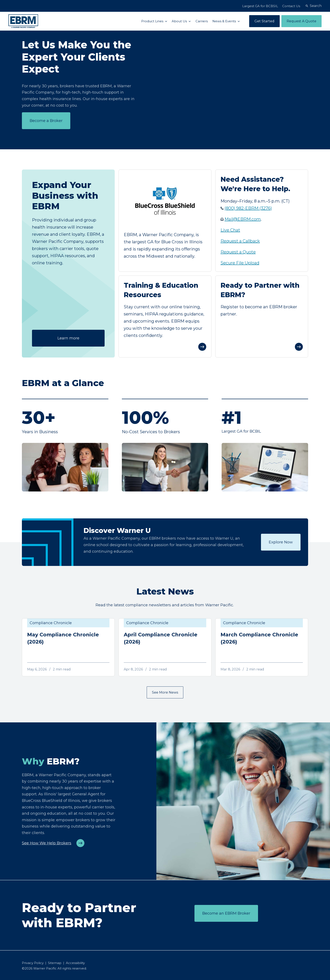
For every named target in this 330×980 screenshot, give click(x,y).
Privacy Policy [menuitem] (33, 963)
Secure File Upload (240, 263)
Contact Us (291, 6)
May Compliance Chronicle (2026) (63, 638)
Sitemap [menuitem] (55, 963)
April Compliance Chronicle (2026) (161, 638)
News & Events (225, 21)
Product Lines (153, 21)
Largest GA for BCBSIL (260, 6)
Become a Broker (46, 121)
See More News (165, 692)
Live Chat (230, 230)
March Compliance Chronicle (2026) (259, 638)
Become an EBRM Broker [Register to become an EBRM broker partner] (226, 913)
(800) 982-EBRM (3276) (248, 208)
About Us (180, 21)
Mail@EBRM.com (243, 219)
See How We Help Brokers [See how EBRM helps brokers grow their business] (47, 843)
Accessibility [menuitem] (75, 963)
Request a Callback (240, 241)
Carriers (202, 21)
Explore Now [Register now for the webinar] (281, 542)
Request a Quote (238, 252)
